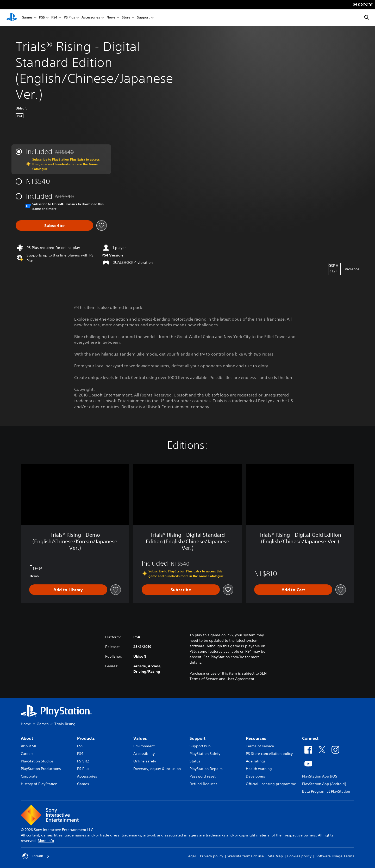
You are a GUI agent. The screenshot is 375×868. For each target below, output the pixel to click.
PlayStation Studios (37, 761)
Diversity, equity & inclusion (157, 769)
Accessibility (144, 754)
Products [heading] (86, 738)
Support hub (200, 746)
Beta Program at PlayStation (326, 791)
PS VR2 (83, 761)
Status (195, 761)
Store (126, 18)
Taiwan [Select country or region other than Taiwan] (36, 856)
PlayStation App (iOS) (320, 776)
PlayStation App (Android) (324, 784)
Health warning (259, 769)
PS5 (42, 18)
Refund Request (203, 784)
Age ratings (256, 761)
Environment (144, 746)
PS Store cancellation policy (269, 754)
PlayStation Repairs (206, 769)
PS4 (54, 18)
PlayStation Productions (41, 769)
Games (27, 18)
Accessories (91, 18)
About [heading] (27, 738)
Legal (191, 856)
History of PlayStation (39, 784)
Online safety (145, 761)
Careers (27, 754)
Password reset (203, 776)
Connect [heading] (310, 738)
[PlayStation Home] (12, 18)
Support (143, 18)
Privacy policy (212, 856)
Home (26, 724)
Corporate (29, 776)
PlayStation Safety (205, 754)
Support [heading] (198, 738)
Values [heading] (140, 738)
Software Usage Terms (335, 856)
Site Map (276, 856)
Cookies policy (299, 856)
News (111, 18)
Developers (255, 776)
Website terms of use (246, 856)
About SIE (29, 746)
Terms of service (260, 746)
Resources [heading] (256, 738)
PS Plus (69, 18)
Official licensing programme (271, 784)
